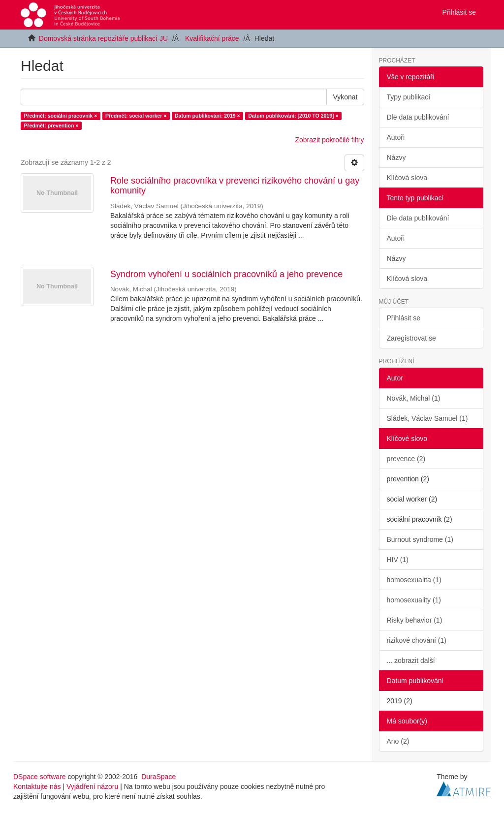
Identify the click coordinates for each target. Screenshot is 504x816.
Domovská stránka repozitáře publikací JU (103, 38)
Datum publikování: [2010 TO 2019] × (293, 116)
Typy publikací (409, 97)
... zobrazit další (411, 660)
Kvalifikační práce (212, 38)
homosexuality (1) (414, 600)
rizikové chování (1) (417, 640)
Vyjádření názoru (92, 786)
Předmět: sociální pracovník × (60, 116)
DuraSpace (158, 777)
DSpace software (40, 777)
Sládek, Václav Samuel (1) (427, 418)
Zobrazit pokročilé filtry (329, 140)
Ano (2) (398, 741)
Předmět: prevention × (51, 126)
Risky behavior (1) (415, 620)
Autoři (396, 137)
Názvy (396, 157)
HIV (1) (398, 560)
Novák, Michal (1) (414, 398)
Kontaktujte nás (37, 786)
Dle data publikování (418, 117)
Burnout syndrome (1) (420, 539)
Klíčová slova (407, 178)
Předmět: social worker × (136, 116)
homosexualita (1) (414, 580)
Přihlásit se (404, 318)
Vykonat (345, 97)
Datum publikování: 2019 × (207, 116)
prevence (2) (406, 459)
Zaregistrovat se (411, 338)
